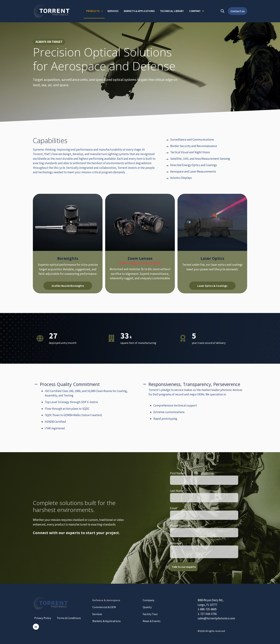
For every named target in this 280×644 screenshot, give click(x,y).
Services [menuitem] (113, 11)
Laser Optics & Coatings (212, 286)
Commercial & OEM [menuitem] (104, 607)
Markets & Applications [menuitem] (139, 11)
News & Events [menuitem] (152, 621)
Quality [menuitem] (147, 607)
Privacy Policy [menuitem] (43, 618)
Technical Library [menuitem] (172, 11)
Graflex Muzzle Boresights (68, 286)
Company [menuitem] (195, 11)
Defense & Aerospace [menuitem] (106, 600)
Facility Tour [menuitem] (150, 614)
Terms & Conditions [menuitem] (69, 618)
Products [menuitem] (93, 11)
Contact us (237, 11)
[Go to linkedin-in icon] (36, 627)
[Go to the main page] (52, 11)
